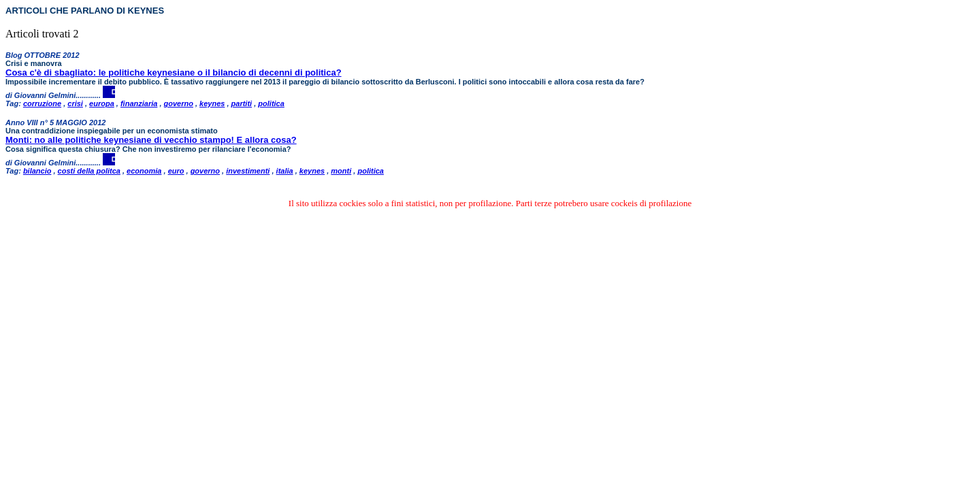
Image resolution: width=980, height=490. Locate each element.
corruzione (42, 103)
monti (341, 171)
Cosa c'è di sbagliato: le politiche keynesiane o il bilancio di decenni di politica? (174, 72)
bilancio (37, 171)
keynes (212, 103)
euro (176, 171)
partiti (242, 103)
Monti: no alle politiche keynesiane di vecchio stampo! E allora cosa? (151, 140)
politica (271, 103)
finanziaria (139, 103)
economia (144, 171)
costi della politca (89, 171)
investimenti (248, 171)
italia (285, 171)
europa (102, 103)
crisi (75, 103)
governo (179, 103)
